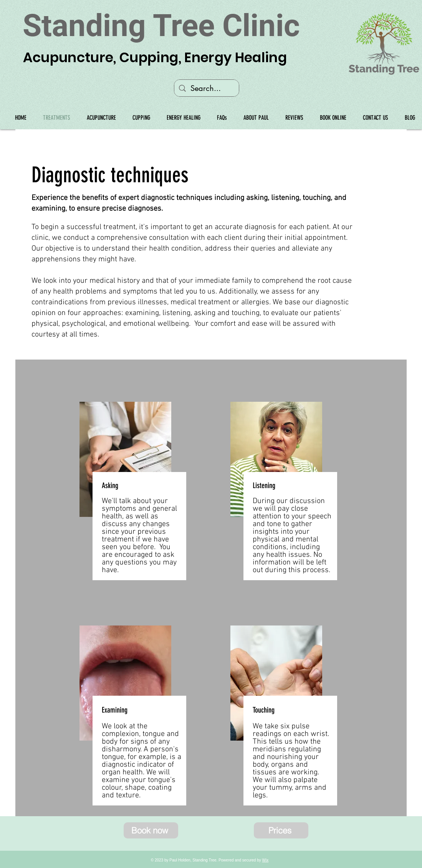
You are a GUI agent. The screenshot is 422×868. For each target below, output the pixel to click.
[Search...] (207, 88)
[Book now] (151, 830)
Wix (266, 860)
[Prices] (281, 830)
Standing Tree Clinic (161, 26)
